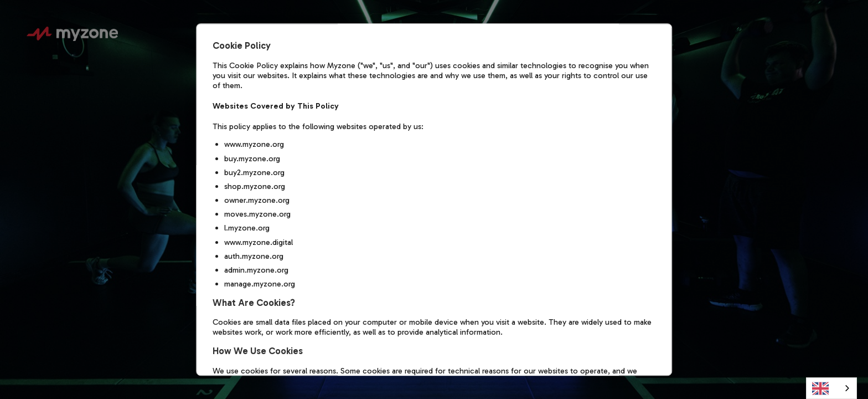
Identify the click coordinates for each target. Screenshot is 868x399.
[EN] (831, 388)
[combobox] (831, 388)
